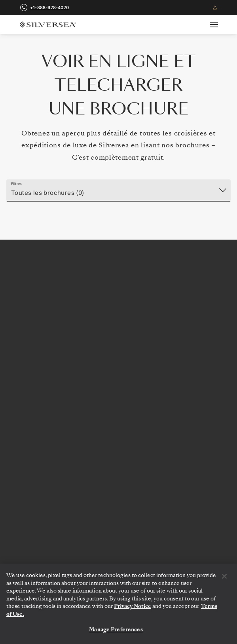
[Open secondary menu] (219, 25)
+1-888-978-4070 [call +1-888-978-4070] (49, 8)
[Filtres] (118, 191)
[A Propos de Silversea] (118, 501)
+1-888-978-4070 (118, 301)
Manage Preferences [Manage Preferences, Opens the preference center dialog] (116, 630)
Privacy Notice (133, 606)
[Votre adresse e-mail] (209, 387)
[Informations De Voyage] (118, 520)
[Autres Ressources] (118, 540)
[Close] (224, 576)
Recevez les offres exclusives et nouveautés (119, 366)
